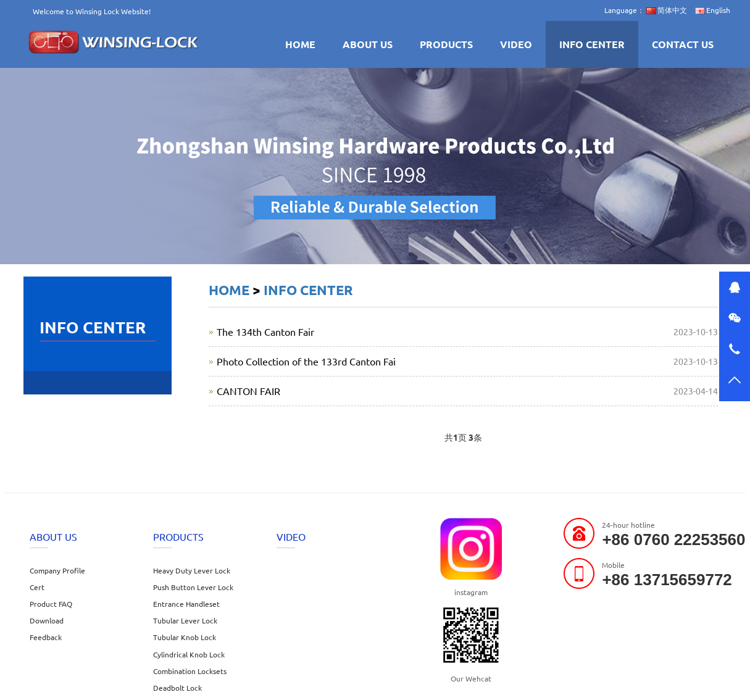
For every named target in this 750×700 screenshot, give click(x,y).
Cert (37, 587)
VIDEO (516, 44)
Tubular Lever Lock (185, 620)
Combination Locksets (190, 671)
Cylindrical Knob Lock (189, 654)
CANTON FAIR (248, 391)
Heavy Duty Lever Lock (192, 570)
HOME (300, 44)
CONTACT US (683, 44)
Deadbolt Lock (177, 688)
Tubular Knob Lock (185, 637)
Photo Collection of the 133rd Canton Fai (306, 361)
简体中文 (667, 10)
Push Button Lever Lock (193, 587)
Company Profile (57, 570)
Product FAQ (51, 604)
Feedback (46, 637)
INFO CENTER (592, 44)
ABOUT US (368, 44)
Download (47, 620)
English (713, 10)
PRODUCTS (446, 44)
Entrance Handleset (186, 604)
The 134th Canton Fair (265, 331)
